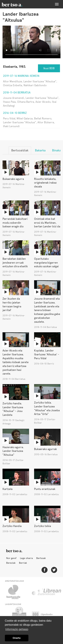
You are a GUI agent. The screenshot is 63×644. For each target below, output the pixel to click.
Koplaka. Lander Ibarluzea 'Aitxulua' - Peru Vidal (47, 354)
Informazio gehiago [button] (17, 629)
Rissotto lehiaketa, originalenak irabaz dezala (45, 183)
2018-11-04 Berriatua (17, 93)
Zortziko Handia (12, 526)
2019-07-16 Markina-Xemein (21, 76)
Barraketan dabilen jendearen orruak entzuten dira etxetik (15, 263)
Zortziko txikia (43, 526)
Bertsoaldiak (20, 150)
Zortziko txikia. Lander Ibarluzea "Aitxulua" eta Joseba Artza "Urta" (47, 408)
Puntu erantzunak (45, 489)
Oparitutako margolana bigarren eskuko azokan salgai (46, 263)
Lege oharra (26, 558)
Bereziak (11, 563)
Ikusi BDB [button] (49, 68)
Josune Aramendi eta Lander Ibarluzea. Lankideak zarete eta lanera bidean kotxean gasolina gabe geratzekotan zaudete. (47, 310)
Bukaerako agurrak (45, 449)
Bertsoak (41, 558)
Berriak (23, 563)
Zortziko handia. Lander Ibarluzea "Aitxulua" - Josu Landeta (13, 409)
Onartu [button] (17, 638)
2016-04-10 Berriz (15, 113)
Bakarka (40, 150)
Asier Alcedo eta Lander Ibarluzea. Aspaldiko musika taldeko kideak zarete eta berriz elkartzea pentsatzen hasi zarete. (16, 362)
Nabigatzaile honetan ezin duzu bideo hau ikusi (32, 42)
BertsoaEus (17, 4)
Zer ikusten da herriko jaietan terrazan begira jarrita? (12, 304)
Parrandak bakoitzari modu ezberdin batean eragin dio (15, 223)
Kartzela (7, 489)
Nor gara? (11, 558)
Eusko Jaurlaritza (19, 615)
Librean (47, 592)
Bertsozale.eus (16, 592)
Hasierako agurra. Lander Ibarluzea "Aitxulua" (13, 451)
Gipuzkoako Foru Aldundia (45, 615)
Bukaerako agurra (13, 179)
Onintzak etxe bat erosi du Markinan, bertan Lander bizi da (47, 223)
